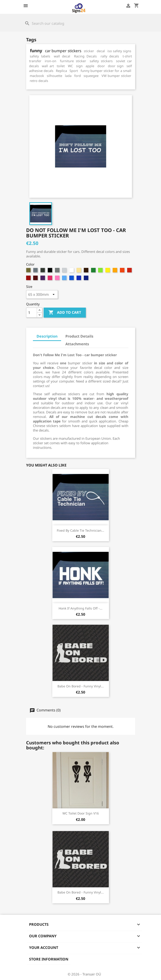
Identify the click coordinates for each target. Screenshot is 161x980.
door (101, 66)
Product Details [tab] (79, 336)
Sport (74, 71)
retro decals (39, 81)
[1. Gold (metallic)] (29, 271)
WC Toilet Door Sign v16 (81, 813)
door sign (116, 66)
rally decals (110, 56)
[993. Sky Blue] (72, 279)
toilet (61, 66)
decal (101, 51)
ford (78, 76)
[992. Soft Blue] (65, 279)
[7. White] (72, 271)
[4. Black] (51, 271)
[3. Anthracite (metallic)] (43, 271)
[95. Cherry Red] (130, 271)
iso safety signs (119, 51)
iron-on (51, 61)
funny (36, 51)
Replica (61, 71)
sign (79, 66)
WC (70, 66)
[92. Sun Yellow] (108, 271)
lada (68, 76)
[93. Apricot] (115, 271)
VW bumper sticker (116, 76)
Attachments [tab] (77, 344)
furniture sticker (73, 61)
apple (90, 66)
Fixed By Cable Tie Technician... (80, 530)
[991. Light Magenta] (58, 279)
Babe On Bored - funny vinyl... (81, 686)
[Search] (81, 23)
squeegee (91, 76)
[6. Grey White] (65, 271)
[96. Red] (29, 279)
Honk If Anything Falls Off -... (80, 608)
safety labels (40, 56)
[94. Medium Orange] (123, 271)
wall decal (62, 56)
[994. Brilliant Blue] (79, 279)
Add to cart (65, 313)
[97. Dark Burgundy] (36, 279)
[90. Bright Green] (94, 271)
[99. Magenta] (51, 279)
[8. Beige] (79, 271)
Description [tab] (47, 336)
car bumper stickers (63, 51)
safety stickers (101, 61)
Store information (49, 959)
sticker (89, 51)
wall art (48, 66)
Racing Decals (85, 56)
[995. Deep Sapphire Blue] (87, 279)
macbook (37, 76)
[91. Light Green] (101, 271)
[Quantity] (32, 313)
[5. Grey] (58, 271)
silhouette (54, 76)
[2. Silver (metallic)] (36, 271)
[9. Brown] (87, 271)
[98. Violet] (43, 279)
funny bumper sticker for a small (106, 71)
